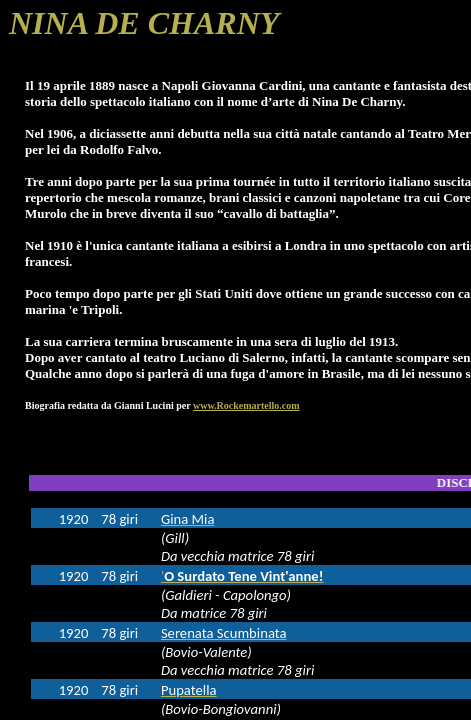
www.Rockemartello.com (246, 405)
